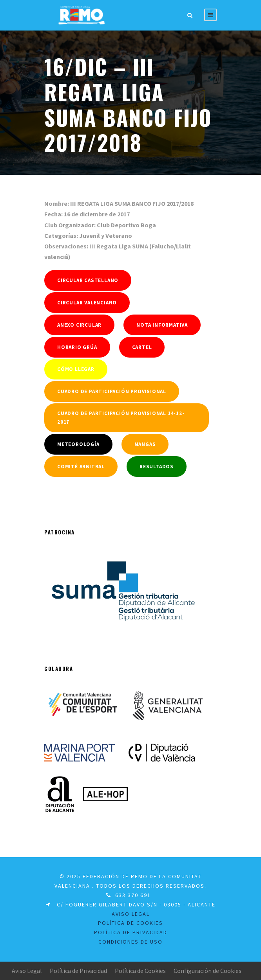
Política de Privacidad (78, 971)
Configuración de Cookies (208, 971)
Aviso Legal (27, 971)
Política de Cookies (130, 923)
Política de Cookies (140, 971)
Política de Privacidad (131, 932)
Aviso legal (131, 914)
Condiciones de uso (130, 942)
